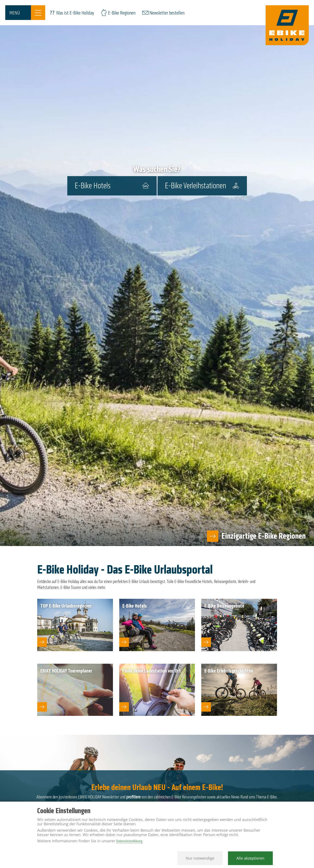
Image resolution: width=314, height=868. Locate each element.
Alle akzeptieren (250, 858)
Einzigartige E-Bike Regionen (264, 536)
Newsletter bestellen (167, 13)
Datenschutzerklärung (129, 841)
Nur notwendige (200, 858)
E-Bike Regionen (122, 13)
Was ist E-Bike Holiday (75, 13)
